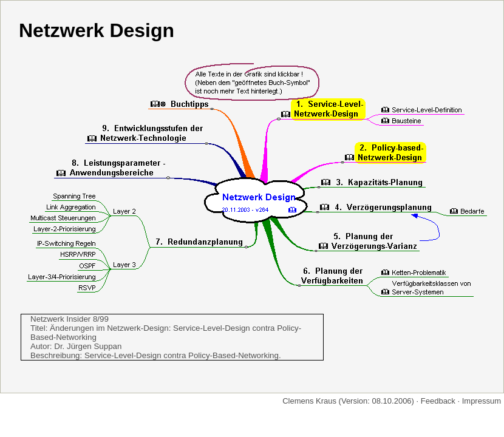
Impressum (482, 401)
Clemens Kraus (309, 401)
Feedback (438, 401)
